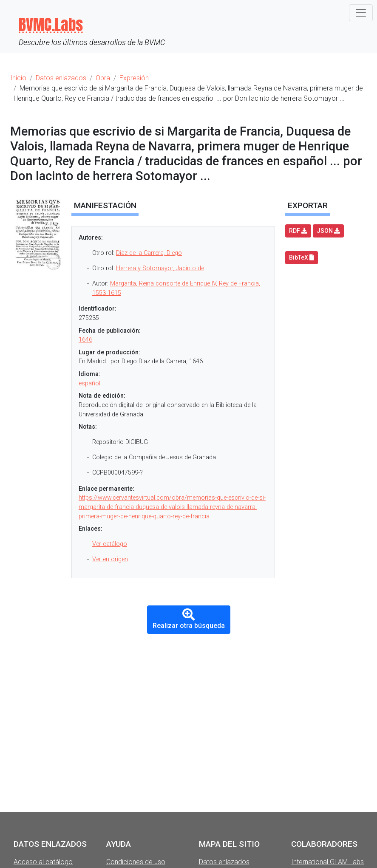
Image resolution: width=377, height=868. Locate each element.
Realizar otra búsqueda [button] (189, 619)
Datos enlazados (224, 862)
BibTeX (302, 257)
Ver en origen (110, 559)
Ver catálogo (110, 544)
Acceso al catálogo (43, 862)
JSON (328, 231)
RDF (298, 231)
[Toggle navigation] (361, 13)
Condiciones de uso (136, 862)
